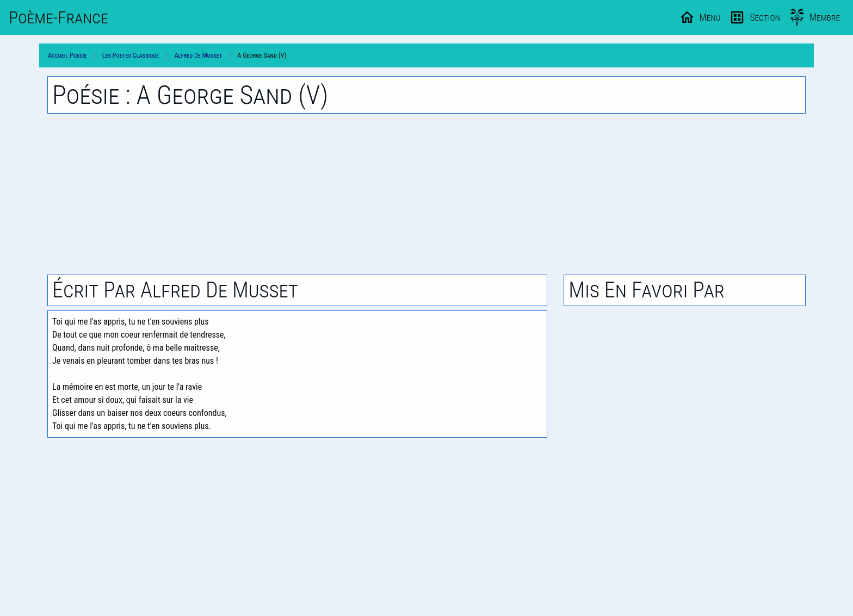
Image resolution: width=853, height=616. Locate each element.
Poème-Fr (58, 17)
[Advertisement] (426, 194)
